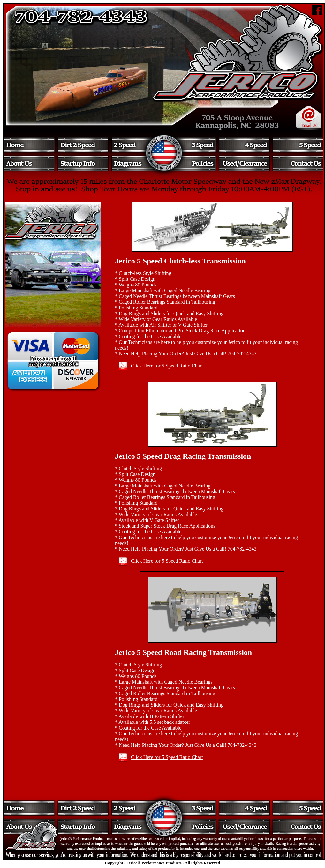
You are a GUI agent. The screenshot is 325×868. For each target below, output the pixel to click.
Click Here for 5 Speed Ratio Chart (167, 366)
